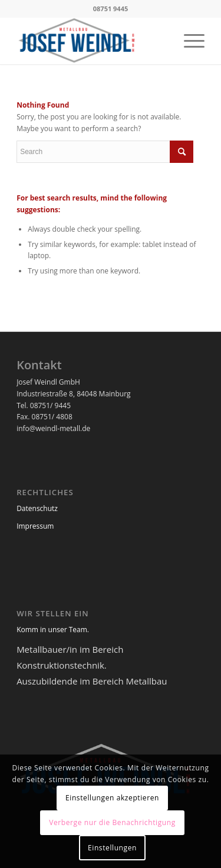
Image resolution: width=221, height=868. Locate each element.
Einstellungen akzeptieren (112, 798)
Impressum (35, 526)
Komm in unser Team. (53, 630)
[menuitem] (188, 41)
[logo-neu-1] (92, 41)
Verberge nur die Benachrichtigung (112, 822)
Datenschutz (37, 508)
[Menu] (188, 41)
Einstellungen (112, 848)
